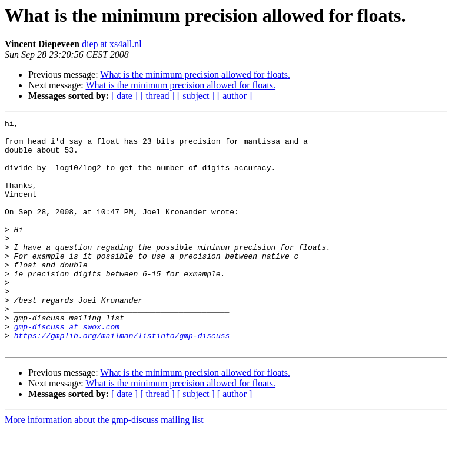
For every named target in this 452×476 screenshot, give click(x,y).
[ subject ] (196, 96)
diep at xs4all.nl (112, 44)
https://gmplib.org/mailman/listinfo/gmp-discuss (122, 379)
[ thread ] (157, 96)
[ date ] (124, 96)
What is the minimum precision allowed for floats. (195, 75)
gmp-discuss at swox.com (67, 369)
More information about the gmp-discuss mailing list (104, 466)
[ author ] (235, 96)
